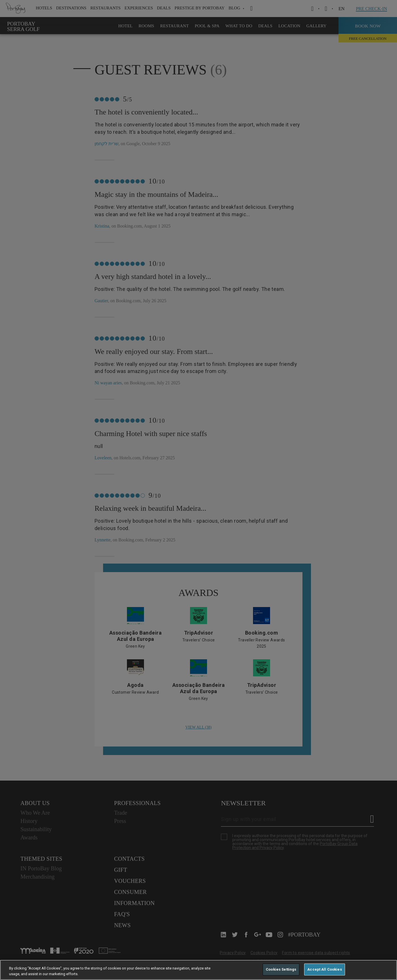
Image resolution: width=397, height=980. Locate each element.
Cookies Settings (281, 969)
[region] (198, 970)
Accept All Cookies (324, 969)
